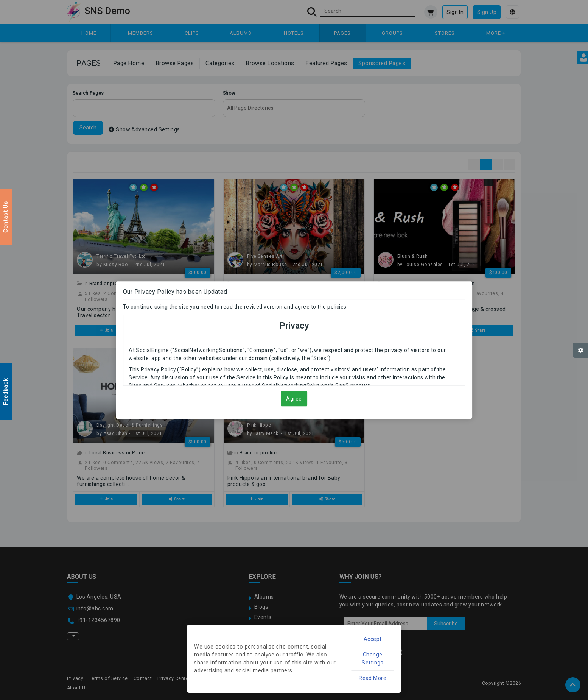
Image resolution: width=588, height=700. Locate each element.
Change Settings (377, 661)
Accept (377, 645)
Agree (294, 401)
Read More (378, 677)
